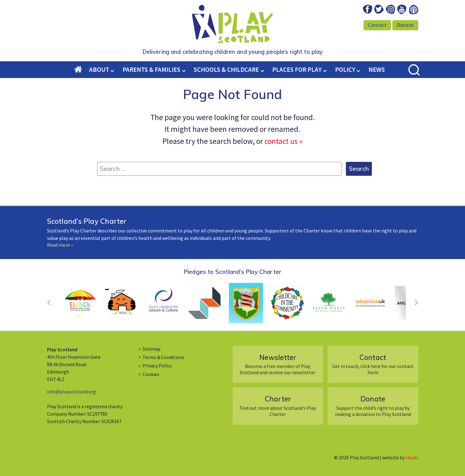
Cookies (151, 374)
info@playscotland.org (71, 392)
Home (82, 70)
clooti (412, 457)
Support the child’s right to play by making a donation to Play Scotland (373, 406)
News (377, 70)
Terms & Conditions (164, 357)
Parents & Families (151, 70)
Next (413, 305)
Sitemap (152, 349)
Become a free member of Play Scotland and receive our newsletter (278, 364)
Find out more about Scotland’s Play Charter (278, 406)
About (99, 70)
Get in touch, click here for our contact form (373, 364)
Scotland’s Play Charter (87, 221)
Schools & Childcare (226, 70)
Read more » (60, 245)
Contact (377, 25)
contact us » (284, 141)
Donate (405, 25)
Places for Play (297, 70)
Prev (52, 305)
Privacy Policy (157, 366)
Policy (345, 70)
